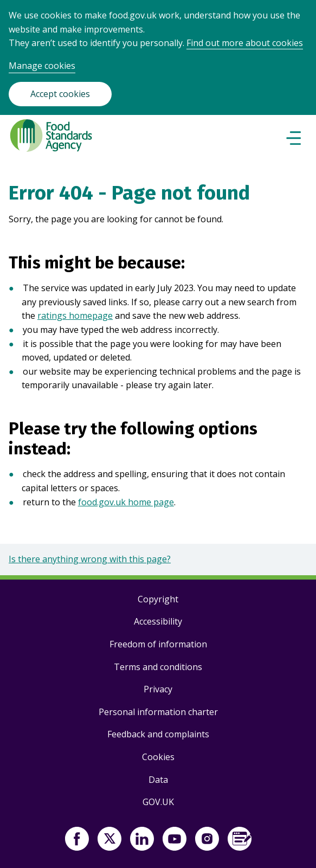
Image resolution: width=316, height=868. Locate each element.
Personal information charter (158, 712)
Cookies (158, 757)
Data (158, 780)
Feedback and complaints (158, 734)
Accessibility (158, 621)
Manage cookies (42, 66)
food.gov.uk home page (126, 502)
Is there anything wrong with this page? (90, 559)
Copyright (158, 599)
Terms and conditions (158, 667)
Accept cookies (60, 94)
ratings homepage (75, 316)
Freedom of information (158, 644)
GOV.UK (158, 802)
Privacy (158, 689)
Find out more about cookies (245, 43)
